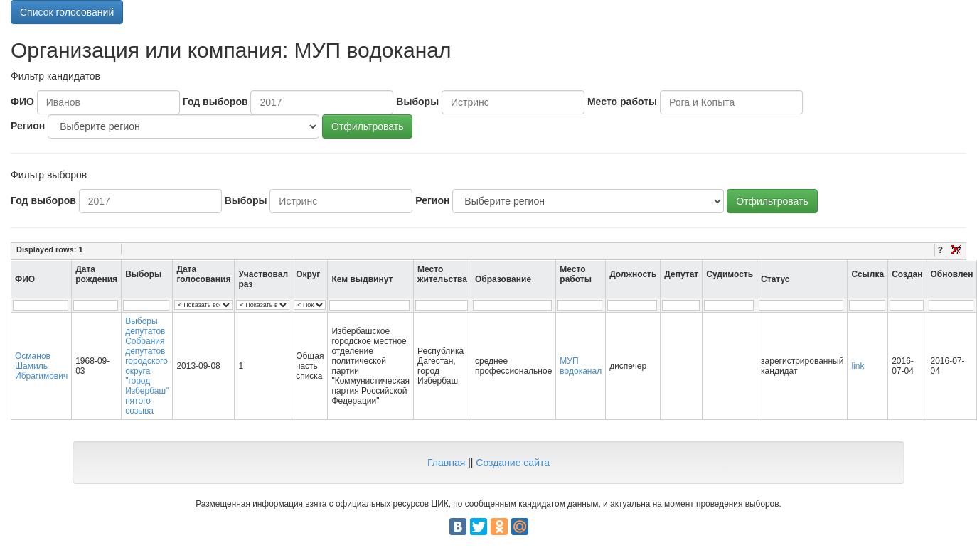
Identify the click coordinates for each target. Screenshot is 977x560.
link (858, 366)
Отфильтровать (367, 126)
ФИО (22, 102)
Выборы (417, 102)
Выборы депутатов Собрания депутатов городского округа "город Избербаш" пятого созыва (147, 366)
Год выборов (215, 102)
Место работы (622, 102)
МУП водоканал (581, 366)
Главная (446, 463)
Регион (28, 126)
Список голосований (67, 12)
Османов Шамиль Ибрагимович (41, 366)
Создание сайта (513, 463)
